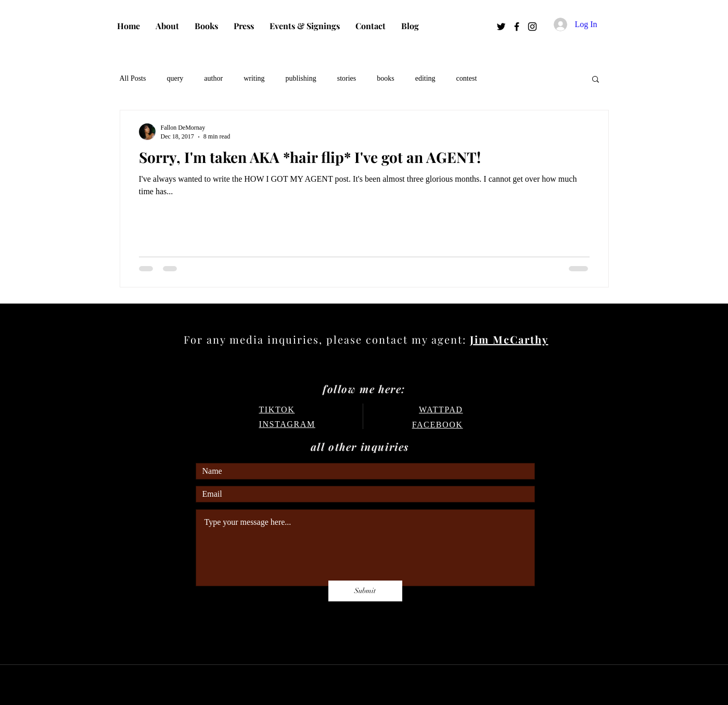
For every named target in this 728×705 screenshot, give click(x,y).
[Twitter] (501, 27)
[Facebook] (517, 27)
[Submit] (365, 591)
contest (467, 78)
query (175, 78)
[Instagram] (532, 27)
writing (254, 78)
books (385, 78)
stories (347, 78)
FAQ (203, 631)
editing (425, 78)
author (213, 78)
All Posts (133, 78)
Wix (455, 686)
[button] (596, 80)
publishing (301, 78)
